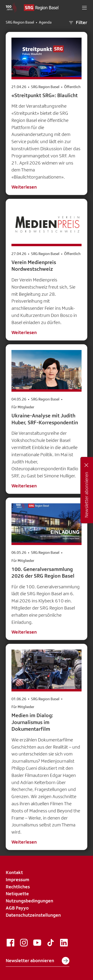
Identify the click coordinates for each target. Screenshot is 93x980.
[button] (84, 8)
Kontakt (14, 872)
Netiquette (17, 894)
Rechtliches (18, 887)
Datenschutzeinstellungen (33, 915)
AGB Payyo (17, 908)
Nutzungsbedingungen (29, 901)
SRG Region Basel (20, 22)
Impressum (18, 880)
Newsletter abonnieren (38, 961)
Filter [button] (78, 23)
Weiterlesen (24, 187)
